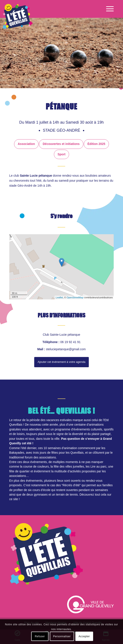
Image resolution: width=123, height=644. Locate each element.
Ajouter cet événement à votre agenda (61, 362)
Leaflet (59, 297)
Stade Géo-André (62, 130)
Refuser (40, 636)
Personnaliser (62, 636)
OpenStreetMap (75, 297)
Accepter (84, 636)
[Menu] (108, 9)
